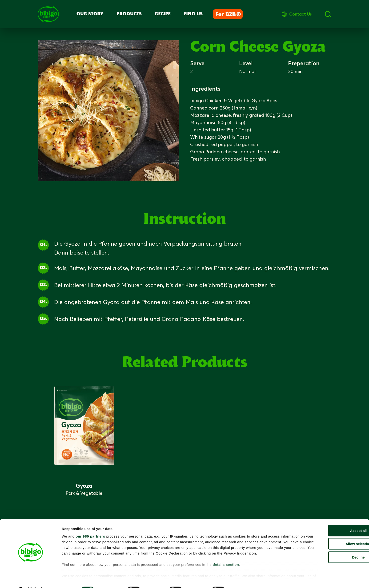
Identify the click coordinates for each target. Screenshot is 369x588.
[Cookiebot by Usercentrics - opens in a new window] (30, 579)
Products (129, 14)
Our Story (90, 14)
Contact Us (320, 14)
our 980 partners (90, 525)
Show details (245, 579)
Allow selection (330, 532)
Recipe (163, 14)
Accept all (330, 519)
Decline (330, 545)
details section (226, 558)
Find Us (193, 14)
